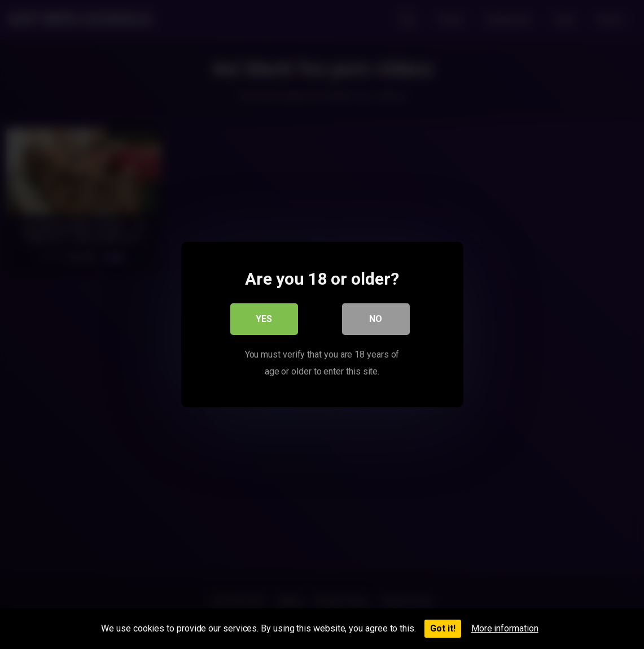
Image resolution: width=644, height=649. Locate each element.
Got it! (443, 628)
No (376, 319)
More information (505, 628)
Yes (264, 319)
